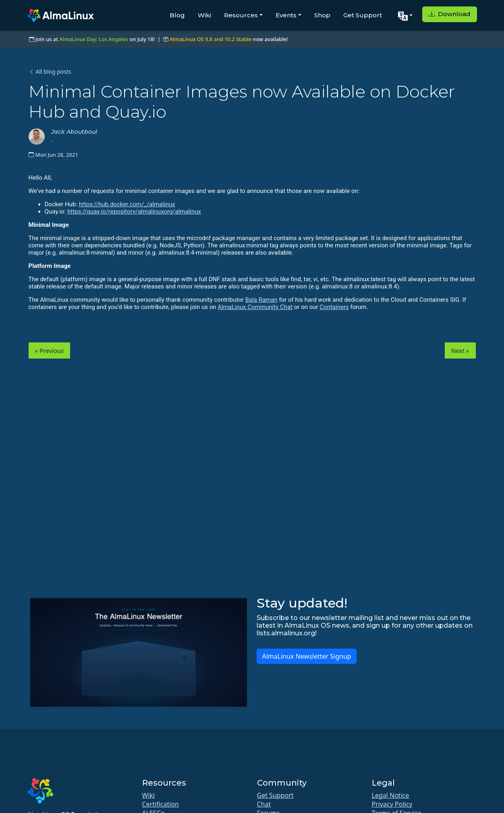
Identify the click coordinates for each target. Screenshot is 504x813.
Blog (177, 15)
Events (286, 15)
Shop (322, 15)
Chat (264, 804)
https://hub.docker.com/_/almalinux (127, 204)
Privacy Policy (392, 804)
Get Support (363, 15)
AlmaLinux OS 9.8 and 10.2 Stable (211, 39)
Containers (334, 307)
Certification (161, 804)
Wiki (204, 15)
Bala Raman (261, 300)
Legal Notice (391, 795)
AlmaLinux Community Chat (255, 307)
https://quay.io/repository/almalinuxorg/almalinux (134, 212)
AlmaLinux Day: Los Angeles (94, 39)
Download (450, 14)
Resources (241, 15)
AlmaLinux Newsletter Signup (306, 656)
